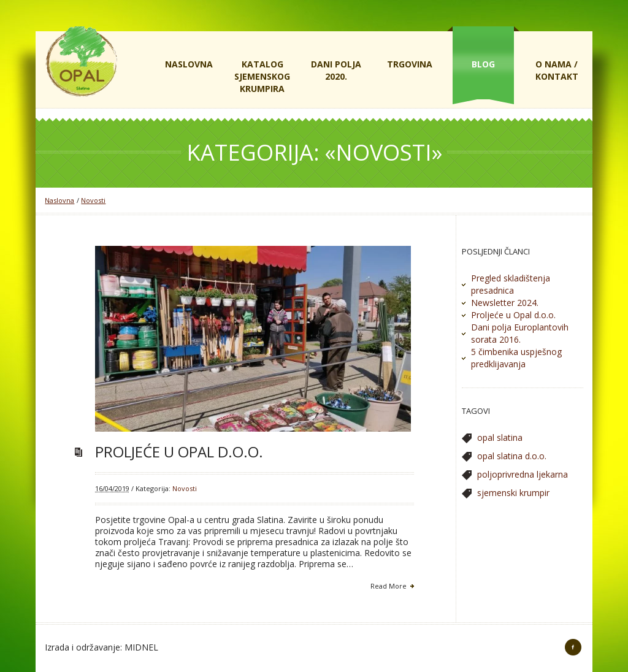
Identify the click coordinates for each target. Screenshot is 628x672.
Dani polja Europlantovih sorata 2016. (520, 333)
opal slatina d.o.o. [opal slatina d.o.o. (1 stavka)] (512, 456)
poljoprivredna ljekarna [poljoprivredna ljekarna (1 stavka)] (523, 474)
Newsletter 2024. (505, 303)
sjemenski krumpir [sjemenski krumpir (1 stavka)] (513, 493)
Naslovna (59, 200)
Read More (389, 586)
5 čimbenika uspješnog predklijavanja (516, 358)
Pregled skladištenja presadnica (511, 284)
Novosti (93, 200)
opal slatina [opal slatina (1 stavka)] (500, 437)
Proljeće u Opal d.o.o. (179, 452)
